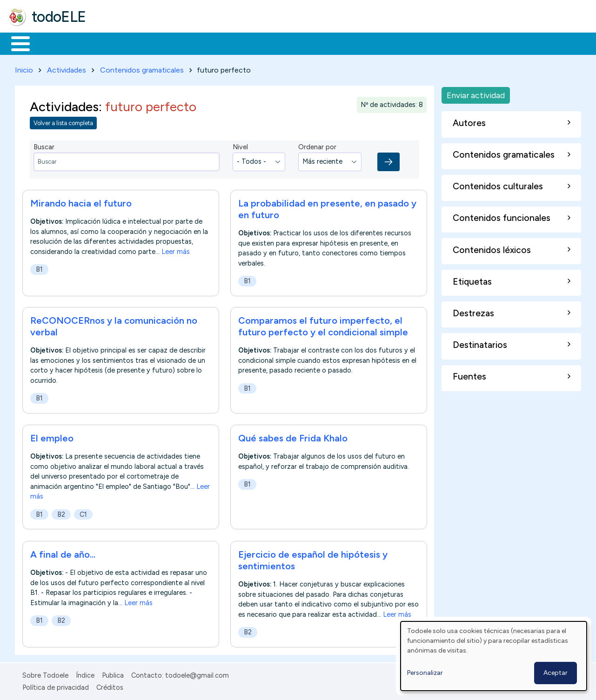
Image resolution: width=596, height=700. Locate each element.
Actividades (67, 68)
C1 (83, 513)
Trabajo (168, 43)
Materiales (52, 43)
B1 (39, 267)
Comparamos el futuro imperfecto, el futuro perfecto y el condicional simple (323, 325)
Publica (113, 673)
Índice (85, 673)
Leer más (176, 250)
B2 (61, 513)
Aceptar (556, 673)
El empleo (52, 437)
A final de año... (63, 553)
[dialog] (494, 656)
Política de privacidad (56, 686)
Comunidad (340, 43)
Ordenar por (317, 146)
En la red (220, 43)
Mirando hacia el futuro (81, 201)
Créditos (110, 686)
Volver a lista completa (63, 122)
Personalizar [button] (425, 673)
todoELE (59, 17)
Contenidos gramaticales (142, 68)
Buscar (382, 43)
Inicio (16, 43)
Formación (112, 43)
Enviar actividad (476, 93)
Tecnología (278, 43)
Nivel (240, 146)
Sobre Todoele (45, 673)
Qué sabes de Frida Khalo (293, 437)
